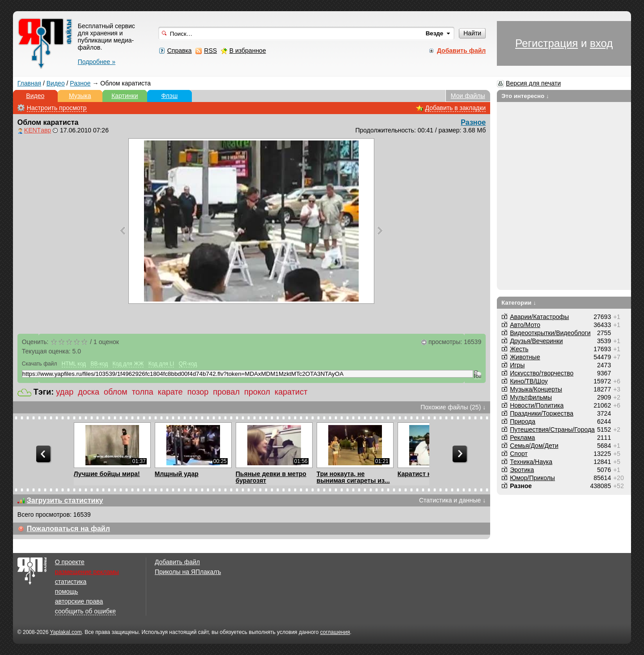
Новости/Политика (537, 405)
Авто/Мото (525, 325)
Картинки (125, 96)
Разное (80, 83)
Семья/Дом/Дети (534, 446)
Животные (525, 357)
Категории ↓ (519, 303)
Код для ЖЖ (128, 364)
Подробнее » (97, 62)
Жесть (519, 349)
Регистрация (547, 43)
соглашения (335, 632)
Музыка (80, 96)
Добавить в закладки (456, 108)
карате (170, 392)
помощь (67, 591)
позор (198, 392)
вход (601, 43)
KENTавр (38, 130)
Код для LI (161, 364)
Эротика (522, 470)
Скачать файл (40, 364)
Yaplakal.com (66, 632)
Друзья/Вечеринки (536, 341)
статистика (71, 582)
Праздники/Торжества (542, 413)
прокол (257, 392)
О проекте (70, 562)
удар (65, 392)
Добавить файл (177, 562)
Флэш (169, 96)
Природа (523, 421)
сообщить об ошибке (85, 611)
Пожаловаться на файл (68, 529)
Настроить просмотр (57, 108)
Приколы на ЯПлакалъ (188, 572)
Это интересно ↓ (525, 96)
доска (89, 392)
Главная (29, 83)
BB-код (99, 364)
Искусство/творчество (542, 373)
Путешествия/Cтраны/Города (552, 430)
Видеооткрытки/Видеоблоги (550, 333)
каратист (291, 392)
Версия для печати (533, 83)
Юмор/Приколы (532, 478)
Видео (56, 83)
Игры (517, 365)
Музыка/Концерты (536, 389)
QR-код (188, 364)
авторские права (79, 601)
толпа (143, 392)
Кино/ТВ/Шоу (529, 381)
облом (116, 392)
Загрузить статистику (65, 500)
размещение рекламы (87, 572)
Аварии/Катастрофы (539, 317)
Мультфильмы (531, 397)
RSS (210, 51)
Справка (180, 51)
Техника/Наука (531, 462)
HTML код (74, 364)
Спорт (519, 454)
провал (226, 392)
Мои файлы (468, 96)
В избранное (248, 51)
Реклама (522, 438)
